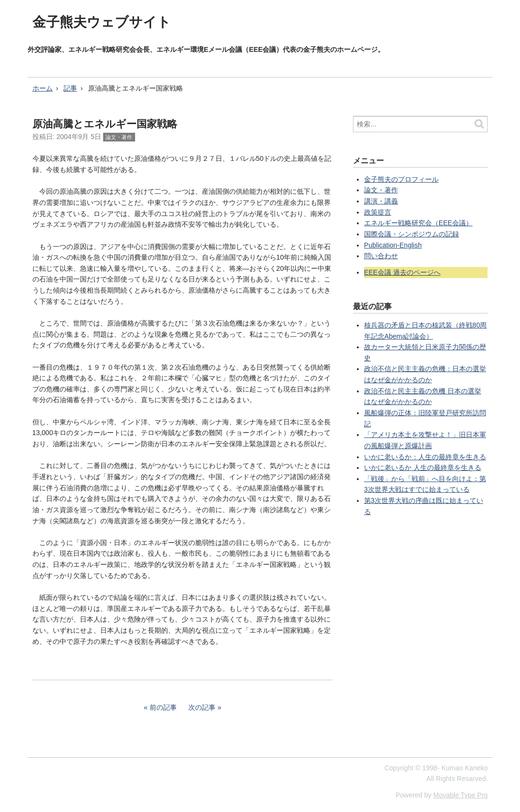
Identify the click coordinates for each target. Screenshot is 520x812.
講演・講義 (381, 201)
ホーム (43, 88)
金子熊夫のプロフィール (401, 179)
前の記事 (163, 707)
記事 (70, 88)
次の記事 (202, 707)
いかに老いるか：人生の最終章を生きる (425, 457)
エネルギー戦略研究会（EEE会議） (418, 223)
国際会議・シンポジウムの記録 (412, 234)
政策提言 (378, 212)
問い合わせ (381, 256)
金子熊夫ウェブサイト (102, 22)
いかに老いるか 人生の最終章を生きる (423, 468)
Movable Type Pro (461, 795)
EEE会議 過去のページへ (402, 272)
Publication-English (393, 245)
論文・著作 (119, 137)
